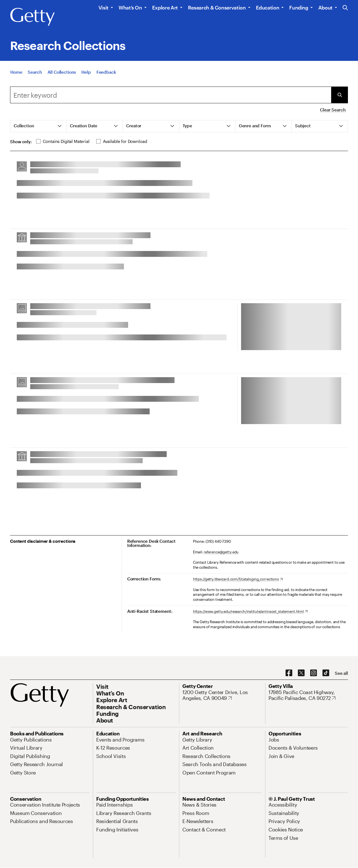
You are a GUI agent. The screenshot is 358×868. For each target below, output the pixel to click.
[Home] (16, 73)
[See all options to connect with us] (341, 673)
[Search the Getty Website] (345, 8)
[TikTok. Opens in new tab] (326, 673)
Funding (299, 8)
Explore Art (165, 8)
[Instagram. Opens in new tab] (314, 673)
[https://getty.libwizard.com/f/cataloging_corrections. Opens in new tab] (238, 579)
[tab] (38, 126)
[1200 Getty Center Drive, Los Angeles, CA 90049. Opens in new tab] (222, 695)
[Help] (86, 73)
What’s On (130, 8)
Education (268, 8)
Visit (103, 8)
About (325, 8)
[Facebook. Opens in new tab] (289, 673)
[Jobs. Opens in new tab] (274, 740)
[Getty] (32, 17)
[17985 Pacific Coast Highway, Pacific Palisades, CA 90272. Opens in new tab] (308, 695)
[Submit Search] (340, 95)
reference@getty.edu (221, 552)
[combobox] (171, 95)
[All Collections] (62, 73)
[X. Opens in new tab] (301, 673)
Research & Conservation (217, 8)
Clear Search (333, 110)
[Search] (35, 73)
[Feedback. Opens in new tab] (106, 73)
